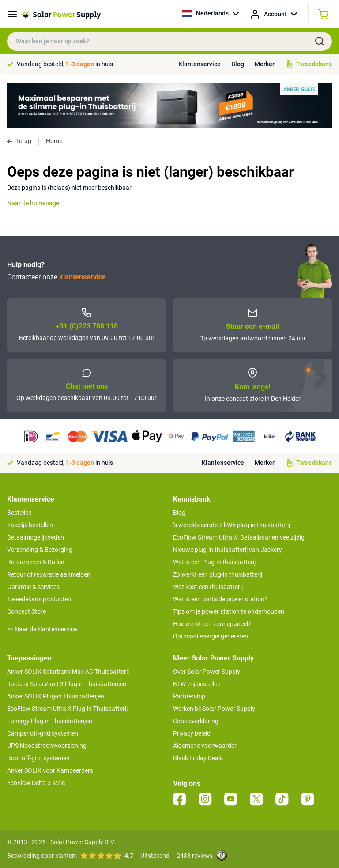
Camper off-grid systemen (43, 733)
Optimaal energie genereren (211, 636)
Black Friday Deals (198, 758)
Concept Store (26, 611)
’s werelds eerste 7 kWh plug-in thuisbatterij (232, 525)
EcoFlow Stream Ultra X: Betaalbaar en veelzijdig (239, 537)
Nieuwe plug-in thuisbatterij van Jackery (228, 550)
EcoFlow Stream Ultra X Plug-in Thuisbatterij (67, 709)
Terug (19, 141)
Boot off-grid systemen (38, 758)
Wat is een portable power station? (220, 599)
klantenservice (83, 277)
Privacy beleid (192, 733)
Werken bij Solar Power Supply (214, 709)
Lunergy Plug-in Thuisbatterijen (50, 721)
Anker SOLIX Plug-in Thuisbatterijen (56, 696)
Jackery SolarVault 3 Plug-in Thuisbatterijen (67, 684)
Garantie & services (33, 587)
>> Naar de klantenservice (42, 629)
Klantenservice (200, 64)
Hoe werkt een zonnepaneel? (212, 624)
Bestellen (19, 513)
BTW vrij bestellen (197, 684)
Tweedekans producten (39, 599)
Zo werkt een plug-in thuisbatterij (218, 574)
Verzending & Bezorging (40, 550)
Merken (265, 64)
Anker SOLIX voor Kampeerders (50, 770)
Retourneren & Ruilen (36, 562)
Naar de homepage (33, 203)
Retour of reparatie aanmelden (49, 574)
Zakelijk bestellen (30, 525)
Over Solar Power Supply (207, 672)
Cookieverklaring (196, 721)
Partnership (189, 696)
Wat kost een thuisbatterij (208, 587)
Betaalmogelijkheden (36, 537)
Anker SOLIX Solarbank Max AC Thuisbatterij (68, 672)
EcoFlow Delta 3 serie (36, 783)
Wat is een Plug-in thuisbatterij (214, 562)
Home (54, 141)
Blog (238, 64)
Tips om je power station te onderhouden (229, 611)
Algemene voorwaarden (205, 746)
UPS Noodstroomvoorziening (47, 746)
